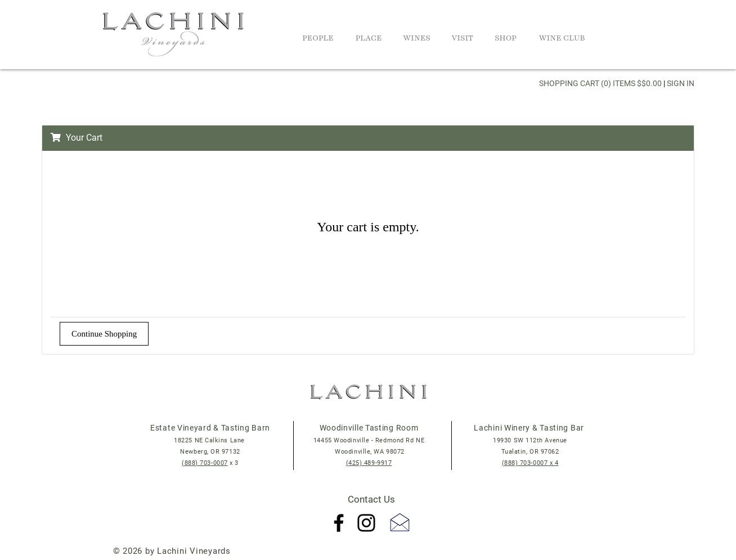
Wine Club (562, 38)
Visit (462, 38)
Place (368, 38)
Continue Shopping (104, 334)
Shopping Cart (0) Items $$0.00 (600, 83)
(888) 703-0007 (205, 463)
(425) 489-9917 (369, 463)
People (318, 38)
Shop (506, 38)
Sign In (681, 83)
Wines (417, 38)
